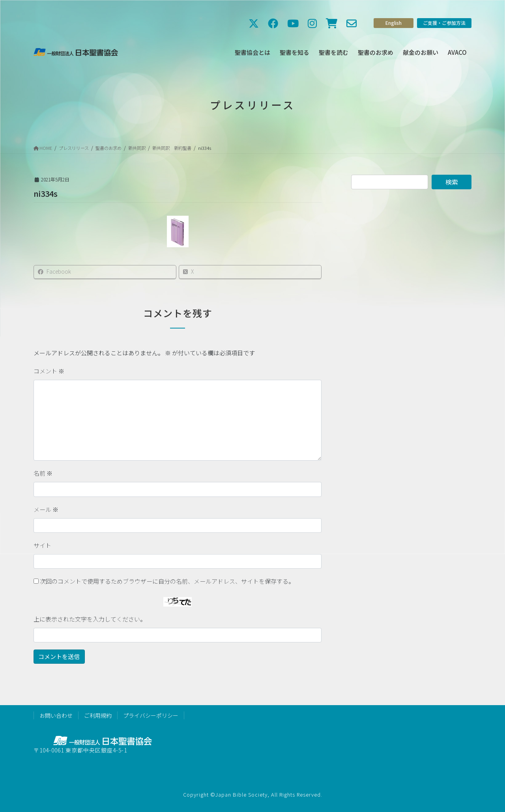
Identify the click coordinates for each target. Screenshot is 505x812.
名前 (43, 473)
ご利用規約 (98, 715)
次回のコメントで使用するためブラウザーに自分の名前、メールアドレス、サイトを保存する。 (167, 581)
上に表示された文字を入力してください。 (90, 619)
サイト (42, 545)
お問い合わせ (56, 715)
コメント (49, 371)
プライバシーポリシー (151, 715)
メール (46, 509)
